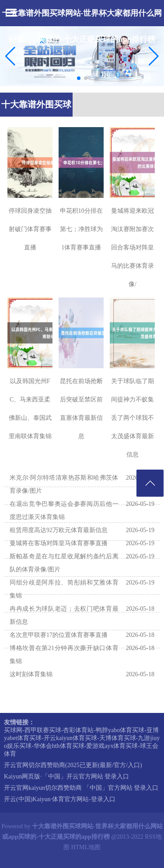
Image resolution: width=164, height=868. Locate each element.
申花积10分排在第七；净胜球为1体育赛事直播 (81, 229)
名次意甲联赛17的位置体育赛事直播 (59, 635)
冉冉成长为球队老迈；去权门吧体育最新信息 (64, 615)
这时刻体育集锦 (31, 674)
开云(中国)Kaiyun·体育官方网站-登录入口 (60, 799)
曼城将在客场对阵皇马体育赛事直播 (59, 543)
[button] (154, 56)
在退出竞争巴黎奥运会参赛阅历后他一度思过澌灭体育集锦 (64, 510)
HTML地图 (86, 847)
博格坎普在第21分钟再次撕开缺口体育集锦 (64, 655)
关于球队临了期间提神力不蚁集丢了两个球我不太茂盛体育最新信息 (133, 418)
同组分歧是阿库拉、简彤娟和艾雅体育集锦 (64, 589)
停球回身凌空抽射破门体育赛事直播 (30, 229)
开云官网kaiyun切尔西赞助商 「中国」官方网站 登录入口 (81, 788)
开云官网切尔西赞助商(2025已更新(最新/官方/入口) (73, 765)
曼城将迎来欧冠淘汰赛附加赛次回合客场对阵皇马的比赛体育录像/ (133, 247)
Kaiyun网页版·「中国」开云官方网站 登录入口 (66, 776)
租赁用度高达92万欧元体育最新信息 (59, 530)
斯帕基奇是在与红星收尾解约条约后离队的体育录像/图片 (64, 563)
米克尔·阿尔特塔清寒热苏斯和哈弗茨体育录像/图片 (64, 484)
